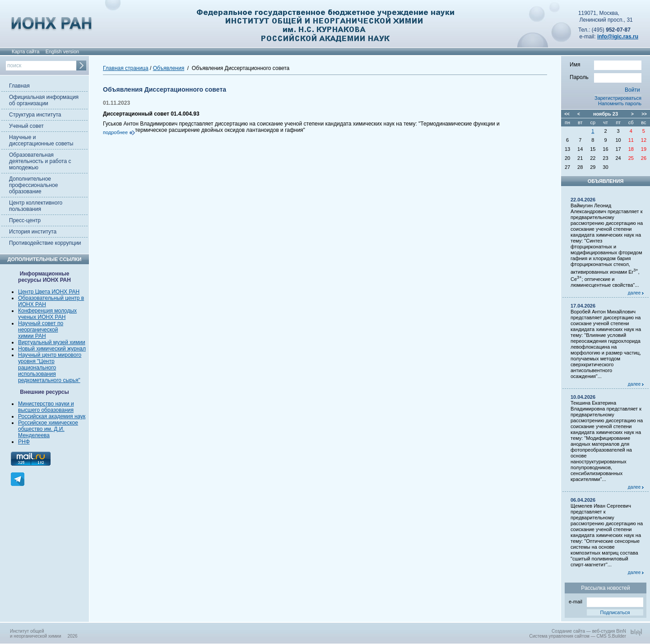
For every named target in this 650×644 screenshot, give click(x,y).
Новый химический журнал (52, 349)
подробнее (115, 132)
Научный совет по (41, 323)
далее (636, 293)
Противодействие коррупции (45, 243)
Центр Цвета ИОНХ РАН (49, 292)
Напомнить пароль (620, 103)
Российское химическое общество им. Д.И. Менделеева (48, 429)
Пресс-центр (25, 220)
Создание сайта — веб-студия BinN (589, 631)
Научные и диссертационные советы (41, 140)
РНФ (24, 442)
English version (63, 51)
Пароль (606, 77)
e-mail (606, 601)
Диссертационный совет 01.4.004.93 (151, 114)
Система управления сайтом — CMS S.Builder (578, 636)
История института (33, 232)
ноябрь (602, 114)
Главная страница (126, 68)
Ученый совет (26, 126)
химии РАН (32, 336)
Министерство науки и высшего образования (46, 407)
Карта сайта (26, 51)
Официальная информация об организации (44, 100)
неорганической (38, 330)
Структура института (35, 115)
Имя (606, 64)
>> (644, 114)
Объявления (169, 68)
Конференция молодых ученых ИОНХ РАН (47, 314)
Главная (19, 86)
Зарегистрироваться (618, 98)
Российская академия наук (52, 416)
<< (567, 114)
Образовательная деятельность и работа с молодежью (40, 161)
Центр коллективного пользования (36, 206)
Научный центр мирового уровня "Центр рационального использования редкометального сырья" (50, 368)
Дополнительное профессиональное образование (33, 185)
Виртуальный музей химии (52, 342)
